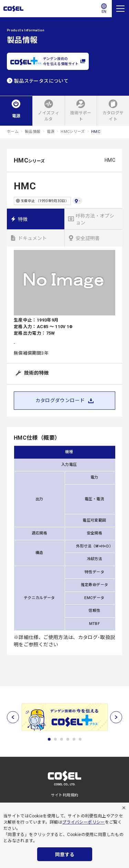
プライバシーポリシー (84, 822)
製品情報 (33, 132)
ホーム (13, 132)
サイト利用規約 (65, 795)
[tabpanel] (64, 717)
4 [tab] (68, 739)
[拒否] (124, 808)
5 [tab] (74, 739)
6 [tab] (80, 739)
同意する (65, 855)
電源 (51, 132)
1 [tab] (49, 739)
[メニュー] (120, 9)
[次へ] (116, 717)
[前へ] (13, 717)
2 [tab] (55, 739)
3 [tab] (62, 739)
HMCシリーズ (73, 132)
